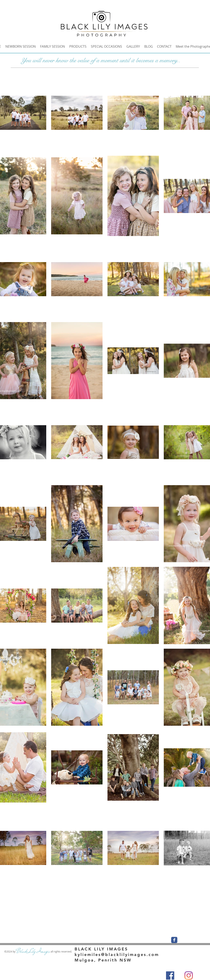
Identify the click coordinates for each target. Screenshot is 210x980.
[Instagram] (189, 975)
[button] (133, 46)
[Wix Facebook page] (174, 940)
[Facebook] (170, 975)
